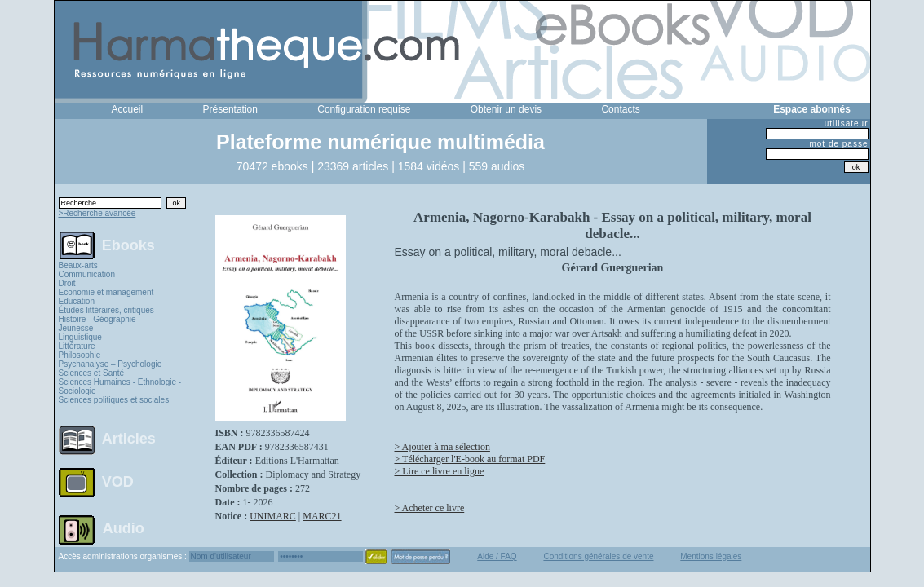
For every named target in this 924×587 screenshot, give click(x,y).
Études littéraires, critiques (106, 310)
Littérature (77, 346)
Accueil (128, 109)
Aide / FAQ (497, 556)
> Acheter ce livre (430, 508)
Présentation (230, 109)
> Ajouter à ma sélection (442, 447)
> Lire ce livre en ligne (440, 471)
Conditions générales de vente (598, 556)
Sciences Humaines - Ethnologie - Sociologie (120, 386)
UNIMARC (273, 516)
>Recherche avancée (97, 213)
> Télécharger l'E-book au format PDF (470, 459)
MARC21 (322, 516)
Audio (124, 527)
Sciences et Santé (92, 373)
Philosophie (80, 355)
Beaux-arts (78, 265)
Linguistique (80, 337)
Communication (87, 274)
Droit (67, 283)
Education (77, 301)
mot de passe (838, 144)
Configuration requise (364, 109)
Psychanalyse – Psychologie (111, 364)
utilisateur (847, 124)
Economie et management (106, 292)
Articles (129, 439)
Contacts (620, 109)
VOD (118, 482)
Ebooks (128, 245)
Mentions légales (711, 556)
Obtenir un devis (506, 109)
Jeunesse (76, 328)
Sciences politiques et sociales (114, 400)
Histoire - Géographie (97, 319)
